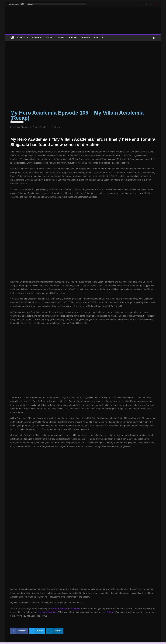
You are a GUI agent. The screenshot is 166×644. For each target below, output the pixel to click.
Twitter (54, 608)
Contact (99, 38)
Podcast (73, 38)
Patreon (110, 612)
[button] (26, 38)
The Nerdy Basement (47, 612)
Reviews (86, 38)
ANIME (49, 38)
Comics (21, 38)
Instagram (75, 608)
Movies (36, 38)
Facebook (63, 608)
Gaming (61, 38)
